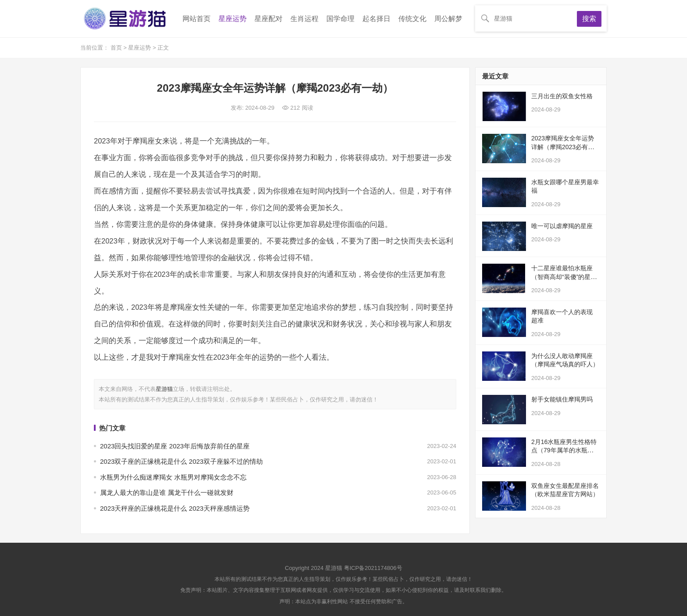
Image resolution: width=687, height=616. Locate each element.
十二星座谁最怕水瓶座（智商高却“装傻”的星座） (562, 277)
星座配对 (268, 19)
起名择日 (376, 19)
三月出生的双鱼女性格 (562, 96)
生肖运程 (304, 19)
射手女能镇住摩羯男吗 (562, 399)
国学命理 (340, 19)
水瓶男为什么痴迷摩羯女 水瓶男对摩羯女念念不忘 (173, 477)
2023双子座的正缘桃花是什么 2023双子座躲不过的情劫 (181, 461)
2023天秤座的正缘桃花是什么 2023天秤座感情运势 (175, 508)
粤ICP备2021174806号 (373, 568)
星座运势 (233, 19)
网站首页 (197, 19)
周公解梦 (448, 19)
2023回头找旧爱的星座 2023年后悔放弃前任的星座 (175, 446)
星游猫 (164, 389)
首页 (117, 48)
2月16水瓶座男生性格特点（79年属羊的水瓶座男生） (565, 450)
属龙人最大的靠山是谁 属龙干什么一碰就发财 (167, 492)
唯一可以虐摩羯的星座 (562, 226)
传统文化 (412, 19)
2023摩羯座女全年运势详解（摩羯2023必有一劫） (563, 147)
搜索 (589, 19)
